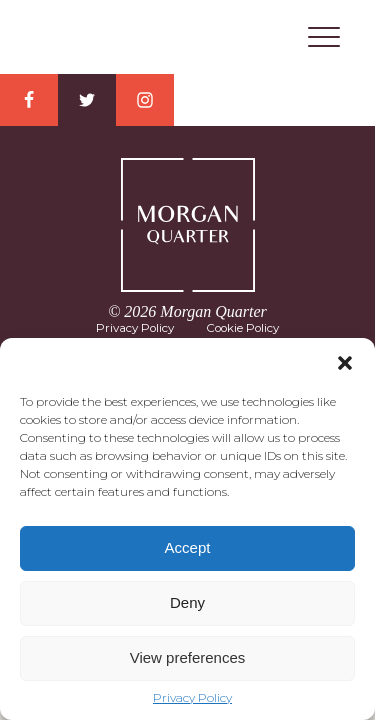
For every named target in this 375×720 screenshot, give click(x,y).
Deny (187, 602)
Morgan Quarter (188, 38)
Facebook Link (29, 100)
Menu (324, 37)
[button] (345, 363)
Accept (188, 547)
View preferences (188, 657)
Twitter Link (87, 100)
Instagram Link (145, 100)
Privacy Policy (192, 698)
